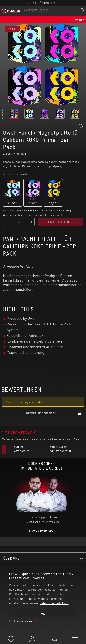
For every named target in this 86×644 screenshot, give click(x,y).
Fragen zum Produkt (43, 530)
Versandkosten (30, 211)
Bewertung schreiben (54, 413)
